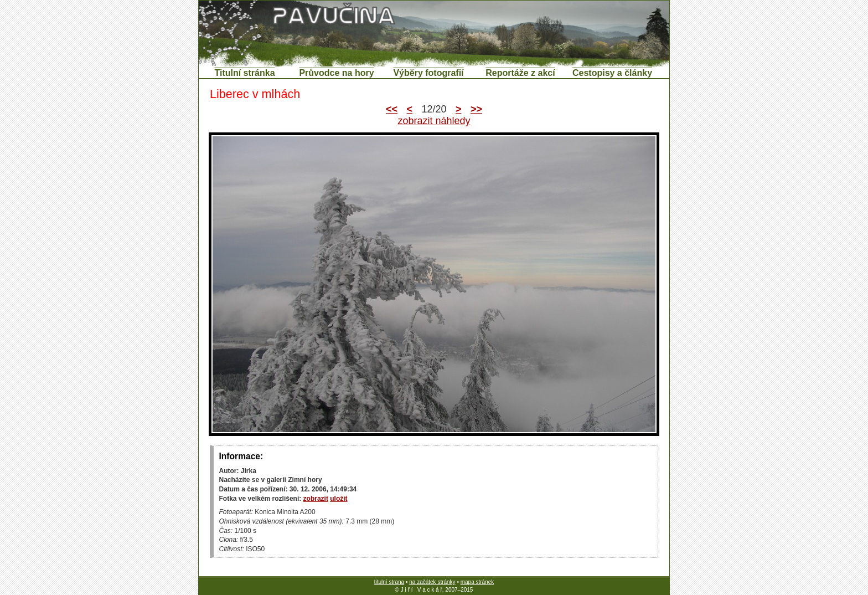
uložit (339, 499)
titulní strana (389, 582)
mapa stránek (477, 582)
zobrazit (316, 499)
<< (392, 109)
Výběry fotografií (428, 73)
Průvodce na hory (336, 73)
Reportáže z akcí (520, 73)
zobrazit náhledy (434, 121)
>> (476, 109)
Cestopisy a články (612, 73)
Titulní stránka (244, 73)
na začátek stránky (432, 582)
